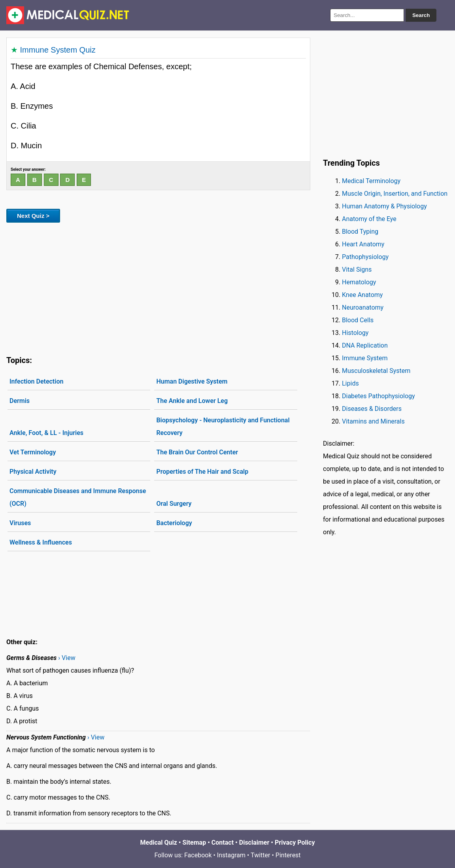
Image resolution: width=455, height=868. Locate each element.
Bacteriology (174, 523)
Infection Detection (36, 381)
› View (67, 658)
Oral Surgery (174, 504)
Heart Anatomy (363, 244)
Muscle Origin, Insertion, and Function (395, 194)
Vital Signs (357, 269)
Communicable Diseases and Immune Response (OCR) (78, 497)
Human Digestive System (192, 381)
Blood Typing (360, 232)
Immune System (365, 358)
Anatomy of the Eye (369, 219)
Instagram (231, 855)
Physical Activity (33, 472)
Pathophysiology (365, 257)
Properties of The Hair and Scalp (202, 472)
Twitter (260, 855)
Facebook (198, 855)
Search (421, 15)
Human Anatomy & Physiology (384, 206)
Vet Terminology (33, 452)
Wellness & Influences (41, 542)
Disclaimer (254, 842)
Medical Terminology (371, 181)
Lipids (350, 383)
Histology (355, 333)
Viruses (20, 523)
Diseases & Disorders (372, 409)
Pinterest (288, 855)
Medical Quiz (159, 842)
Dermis (20, 401)
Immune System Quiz (58, 50)
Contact (223, 842)
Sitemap (194, 842)
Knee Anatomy (362, 295)
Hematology (359, 282)
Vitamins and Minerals (373, 421)
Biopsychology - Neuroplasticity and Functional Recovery (223, 426)
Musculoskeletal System (376, 371)
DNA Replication (365, 345)
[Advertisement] (158, 287)
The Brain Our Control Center (197, 452)
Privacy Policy (295, 842)
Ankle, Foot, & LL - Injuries (46, 433)
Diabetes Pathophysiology (379, 396)
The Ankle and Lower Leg (192, 401)
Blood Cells (358, 320)
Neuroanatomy (363, 307)
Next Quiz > (33, 216)
